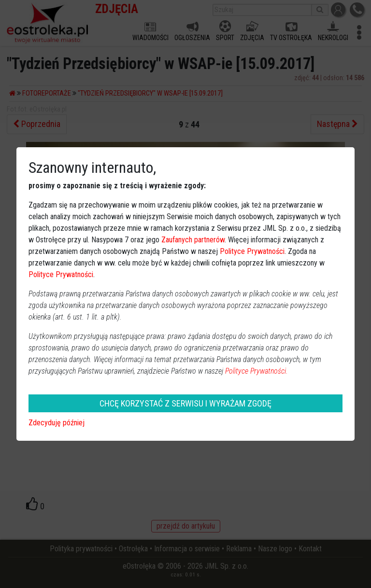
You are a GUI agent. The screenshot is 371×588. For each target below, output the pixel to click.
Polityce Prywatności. (257, 371)
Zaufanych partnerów (193, 240)
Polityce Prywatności (252, 251)
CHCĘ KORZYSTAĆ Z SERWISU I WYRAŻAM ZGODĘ (185, 403)
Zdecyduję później (57, 423)
